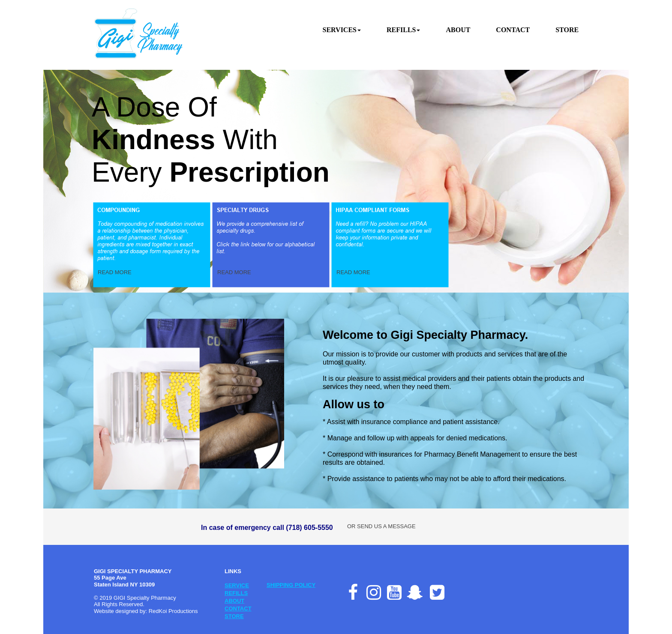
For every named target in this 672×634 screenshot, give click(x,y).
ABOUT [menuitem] (458, 30)
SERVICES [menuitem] (342, 30)
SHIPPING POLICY (291, 585)
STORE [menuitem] (567, 30)
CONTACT (238, 609)
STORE (234, 616)
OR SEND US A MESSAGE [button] (381, 526)
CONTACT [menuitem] (513, 30)
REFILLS (236, 593)
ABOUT (234, 601)
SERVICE (237, 585)
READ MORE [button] (115, 272)
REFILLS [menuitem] (403, 30)
